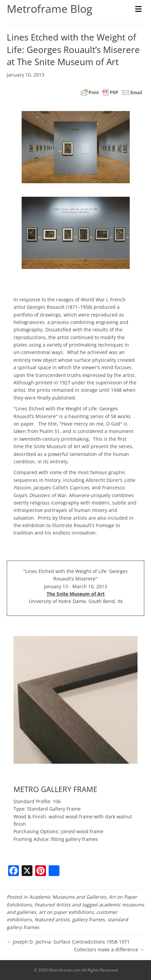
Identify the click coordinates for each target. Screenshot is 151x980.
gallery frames (89, 919)
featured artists (52, 919)
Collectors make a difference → (109, 949)
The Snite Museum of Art (76, 594)
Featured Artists (53, 905)
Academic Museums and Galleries (68, 897)
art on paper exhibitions (66, 912)
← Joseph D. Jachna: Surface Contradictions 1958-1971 (68, 942)
